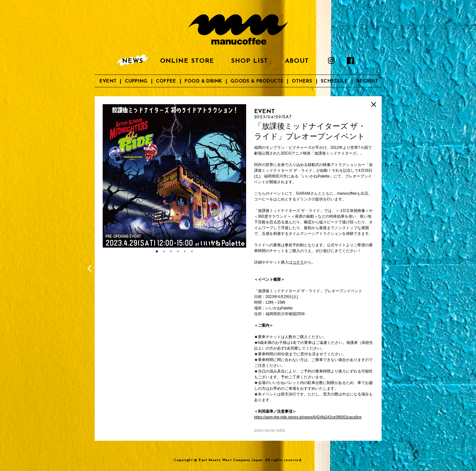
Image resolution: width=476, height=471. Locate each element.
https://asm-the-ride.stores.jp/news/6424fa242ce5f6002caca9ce (308, 417)
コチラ (298, 262)
